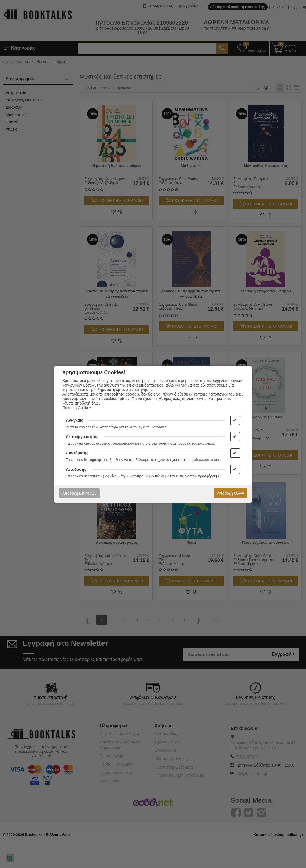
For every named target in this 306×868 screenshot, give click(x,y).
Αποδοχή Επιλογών (79, 493)
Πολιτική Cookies (77, 408)
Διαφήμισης (77, 453)
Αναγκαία (75, 420)
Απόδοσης (76, 469)
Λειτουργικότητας (82, 437)
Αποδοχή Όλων (230, 493)
